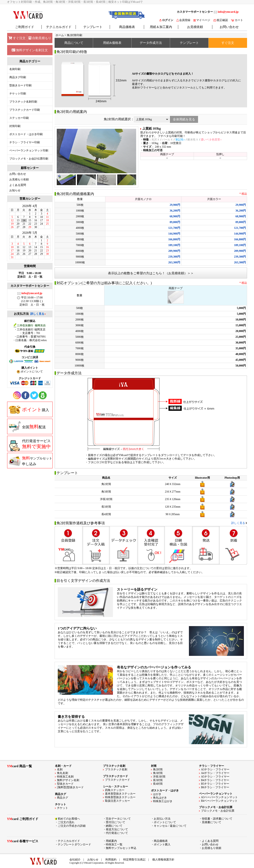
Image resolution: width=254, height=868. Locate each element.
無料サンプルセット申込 (121, 848)
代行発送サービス (30, 445)
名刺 (60, 769)
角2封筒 (158, 769)
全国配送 (27, 427)
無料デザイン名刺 (68, 780)
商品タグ (63, 798)
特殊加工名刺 (65, 777)
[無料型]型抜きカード (70, 787)
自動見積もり (40, 38)
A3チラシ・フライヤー (215, 769)
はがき (157, 794)
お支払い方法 (162, 819)
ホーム (60, 35)
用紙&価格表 (112, 43)
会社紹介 (75, 860)
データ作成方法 (151, 43)
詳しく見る (37, 314)
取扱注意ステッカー (117, 801)
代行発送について (117, 833)
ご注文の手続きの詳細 (72, 826)
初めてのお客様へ (69, 819)
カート (237, 20)
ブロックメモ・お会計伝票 (218, 811)
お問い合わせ (229, 27)
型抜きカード (65, 784)
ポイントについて (165, 822)
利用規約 (111, 860)
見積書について (212, 822)
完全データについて (118, 819)
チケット (63, 808)
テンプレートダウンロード (74, 844)
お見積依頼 (195, 27)
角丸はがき (160, 798)
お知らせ (15, 190)
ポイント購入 (162, 844)
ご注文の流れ (66, 822)
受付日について (115, 822)
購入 (29, 410)
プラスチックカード (117, 780)
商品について (74, 43)
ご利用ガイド (25, 27)
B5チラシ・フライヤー (215, 784)
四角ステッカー (115, 790)
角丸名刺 (63, 773)
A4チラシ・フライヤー (215, 773)
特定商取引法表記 (134, 860)
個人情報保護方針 (163, 860)
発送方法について (117, 829)
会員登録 (183, 20)
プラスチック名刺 (116, 769)
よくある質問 (18, 185)
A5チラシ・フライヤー (215, 777)
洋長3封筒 (159, 777)
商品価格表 (127, 27)
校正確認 (221, 20)
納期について (114, 826)
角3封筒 (158, 773)
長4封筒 (158, 784)
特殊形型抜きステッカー (120, 797)
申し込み (30, 461)
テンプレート (93, 27)
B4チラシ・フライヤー (215, 780)
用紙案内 (111, 841)
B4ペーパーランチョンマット (219, 801)
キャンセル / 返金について (170, 826)
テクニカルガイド (59, 27)
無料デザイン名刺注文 (30, 50)
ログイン (166, 20)
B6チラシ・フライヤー (215, 787)
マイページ (202, 20)
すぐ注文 (17, 38)
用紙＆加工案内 (161, 27)
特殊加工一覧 (114, 844)
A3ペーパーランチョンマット (219, 797)
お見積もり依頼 (19, 179)
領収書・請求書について (217, 819)
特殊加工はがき (163, 801)
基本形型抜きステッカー (120, 794)
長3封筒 (158, 780)
